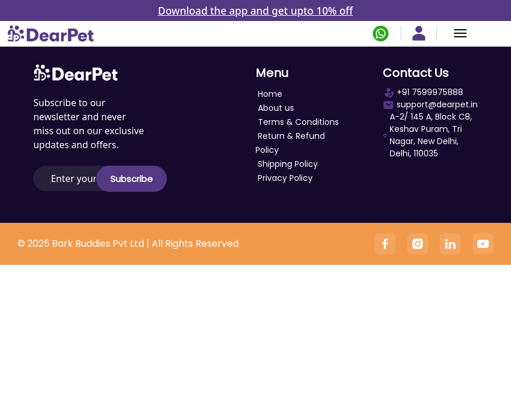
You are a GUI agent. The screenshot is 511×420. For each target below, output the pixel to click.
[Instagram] (418, 244)
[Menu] (460, 33)
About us (276, 108)
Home (270, 94)
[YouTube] (483, 244)
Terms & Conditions (298, 122)
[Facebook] (385, 244)
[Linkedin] (450, 244)
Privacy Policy (285, 178)
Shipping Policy (288, 164)
